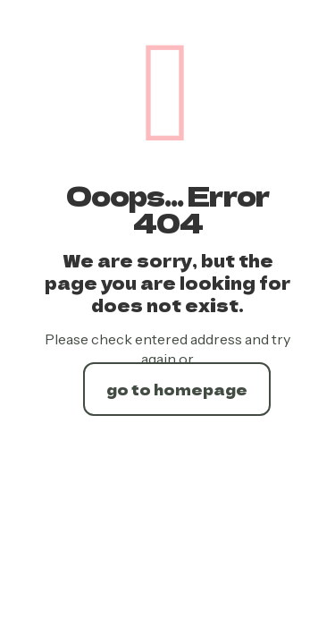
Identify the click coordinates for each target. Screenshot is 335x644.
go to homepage (177, 389)
